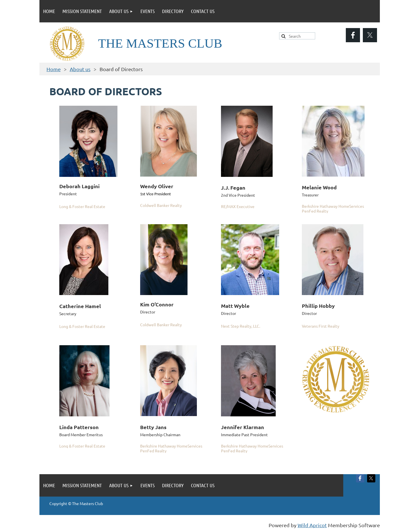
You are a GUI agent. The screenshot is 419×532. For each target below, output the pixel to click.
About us (80, 69)
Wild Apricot (312, 525)
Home (54, 69)
